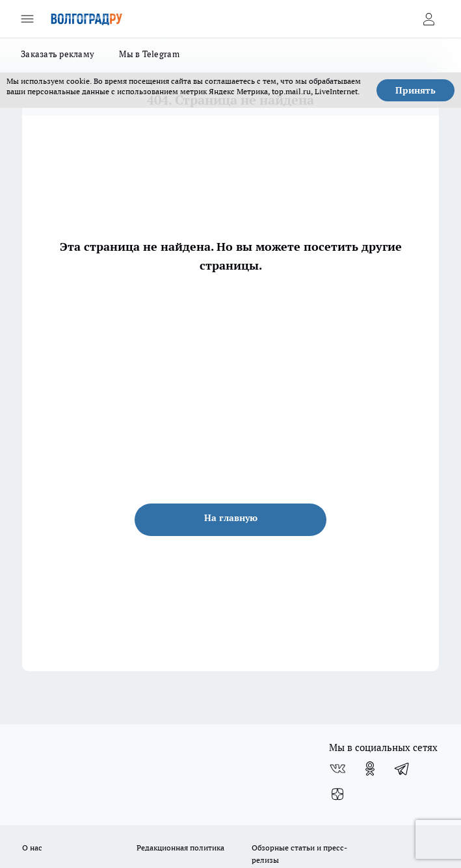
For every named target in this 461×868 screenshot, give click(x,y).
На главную (231, 518)
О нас (32, 848)
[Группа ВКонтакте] (337, 769)
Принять (415, 90)
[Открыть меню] (27, 19)
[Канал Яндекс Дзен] (337, 795)
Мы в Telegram (149, 54)
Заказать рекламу (58, 54)
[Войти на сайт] (428, 19)
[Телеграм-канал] (402, 769)
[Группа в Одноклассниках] (370, 769)
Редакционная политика (180, 848)
